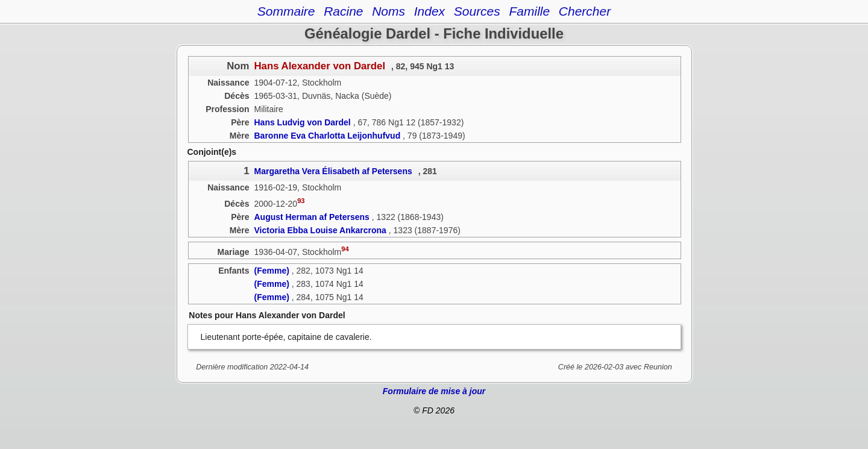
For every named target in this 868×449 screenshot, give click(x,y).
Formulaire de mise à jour (434, 391)
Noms (388, 11)
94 (345, 249)
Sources (477, 11)
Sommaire (286, 11)
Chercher (585, 11)
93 (301, 201)
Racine (343, 11)
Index (429, 11)
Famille (529, 11)
